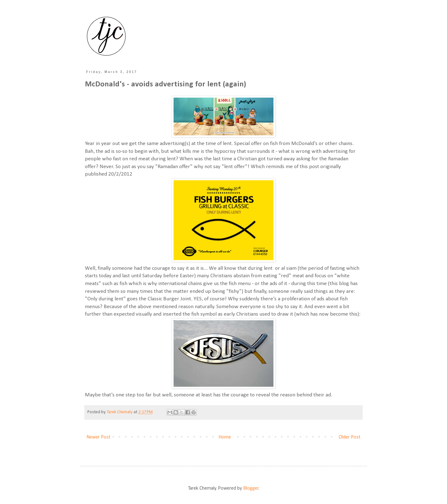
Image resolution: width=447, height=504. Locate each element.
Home (225, 437)
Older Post (350, 437)
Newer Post (98, 437)
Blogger (251, 488)
